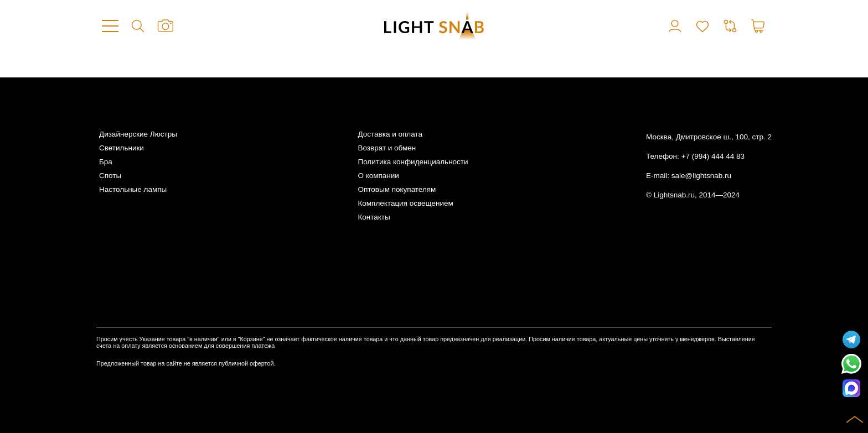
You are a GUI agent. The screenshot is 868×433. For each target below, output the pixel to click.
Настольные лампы (133, 189)
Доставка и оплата (390, 134)
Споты (110, 176)
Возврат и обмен (387, 148)
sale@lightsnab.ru (701, 176)
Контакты (374, 217)
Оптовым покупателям (397, 189)
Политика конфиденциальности (413, 162)
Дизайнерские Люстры (138, 134)
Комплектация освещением (405, 203)
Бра (106, 162)
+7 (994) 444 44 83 (713, 156)
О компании (378, 176)
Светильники (122, 148)
